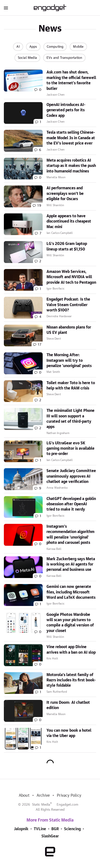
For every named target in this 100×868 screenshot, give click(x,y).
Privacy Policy (69, 796)
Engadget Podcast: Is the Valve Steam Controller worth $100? (68, 305)
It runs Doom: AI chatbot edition (68, 705)
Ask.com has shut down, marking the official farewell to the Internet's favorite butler (71, 80)
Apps (33, 47)
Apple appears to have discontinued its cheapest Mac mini (69, 221)
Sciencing (72, 829)
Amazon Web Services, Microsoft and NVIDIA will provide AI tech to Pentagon (71, 277)
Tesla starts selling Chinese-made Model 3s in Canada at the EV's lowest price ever (71, 138)
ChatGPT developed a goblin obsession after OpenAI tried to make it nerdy (71, 504)
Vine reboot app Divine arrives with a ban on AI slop (71, 650)
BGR (55, 829)
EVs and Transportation (64, 58)
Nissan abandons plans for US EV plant (69, 330)
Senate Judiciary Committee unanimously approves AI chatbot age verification (71, 476)
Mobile (78, 47)
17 (39, 345)
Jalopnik (21, 829)
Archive (43, 796)
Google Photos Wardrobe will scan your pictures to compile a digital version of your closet (70, 623)
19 (39, 206)
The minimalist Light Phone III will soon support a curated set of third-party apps (70, 419)
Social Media (27, 58)
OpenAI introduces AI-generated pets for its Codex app (66, 110)
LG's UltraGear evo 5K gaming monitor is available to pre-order (70, 449)
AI (18, 47)
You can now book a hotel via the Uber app (69, 733)
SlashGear (50, 836)
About (24, 796)
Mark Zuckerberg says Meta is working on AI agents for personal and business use (71, 564)
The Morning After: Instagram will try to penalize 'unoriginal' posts (69, 360)
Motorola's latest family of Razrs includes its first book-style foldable (71, 680)
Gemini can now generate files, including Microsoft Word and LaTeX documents (71, 592)
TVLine (40, 829)
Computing (55, 47)
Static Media (41, 805)
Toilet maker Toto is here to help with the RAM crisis (71, 386)
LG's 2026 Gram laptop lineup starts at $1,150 (67, 246)
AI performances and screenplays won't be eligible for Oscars (65, 194)
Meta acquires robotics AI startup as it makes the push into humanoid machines (71, 166)
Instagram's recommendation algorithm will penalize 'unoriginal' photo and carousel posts (70, 535)
